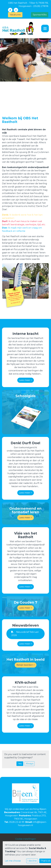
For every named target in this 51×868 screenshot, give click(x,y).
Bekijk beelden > (26, 665)
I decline (32, 861)
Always (30, 764)
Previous (7, 60)
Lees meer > (26, 380)
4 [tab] (29, 79)
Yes (20, 764)
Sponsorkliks (40, 15)
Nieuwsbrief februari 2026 (25, 634)
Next (44, 60)
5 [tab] (32, 79)
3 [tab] (26, 79)
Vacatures (15, 15)
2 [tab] (24, 79)
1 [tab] (21, 79)
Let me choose (13, 861)
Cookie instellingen (26, 839)
